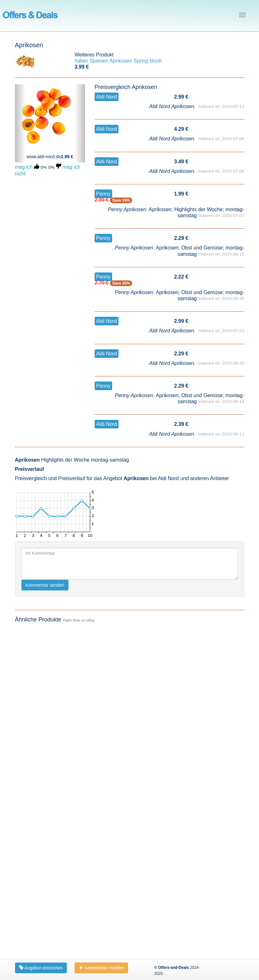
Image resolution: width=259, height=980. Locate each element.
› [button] (80, 87)
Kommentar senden (45, 585)
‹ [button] (20, 87)
